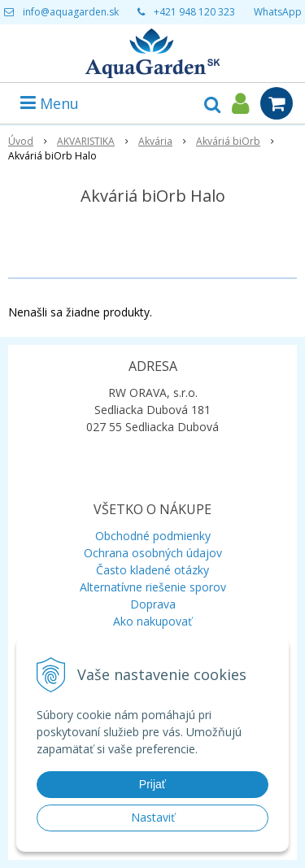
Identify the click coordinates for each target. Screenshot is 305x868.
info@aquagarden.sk (71, 12)
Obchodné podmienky (153, 536)
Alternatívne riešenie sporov (153, 587)
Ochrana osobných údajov (153, 553)
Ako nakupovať (152, 621)
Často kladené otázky (152, 570)
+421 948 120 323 (194, 12)
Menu (50, 103)
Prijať (152, 784)
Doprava (153, 604)
